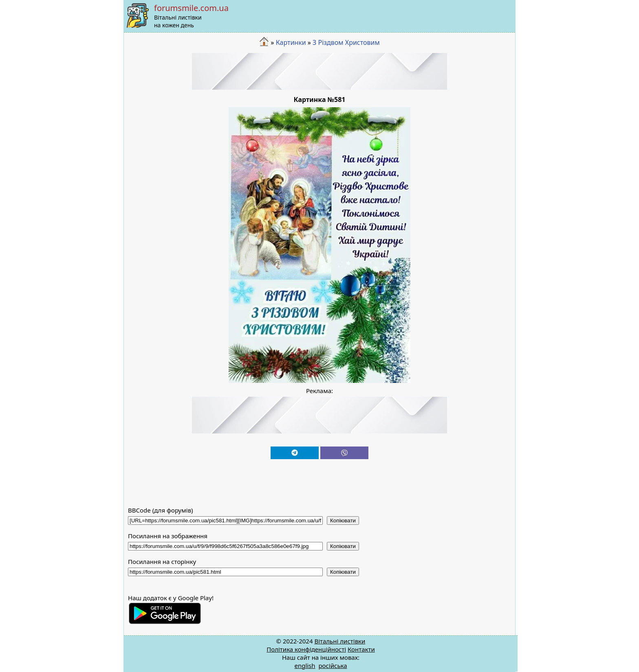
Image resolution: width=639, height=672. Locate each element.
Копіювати (343, 521)
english (305, 665)
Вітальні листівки (340, 641)
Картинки (291, 42)
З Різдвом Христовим (346, 42)
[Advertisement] (319, 71)
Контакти (361, 649)
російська (333, 665)
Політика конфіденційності (306, 649)
